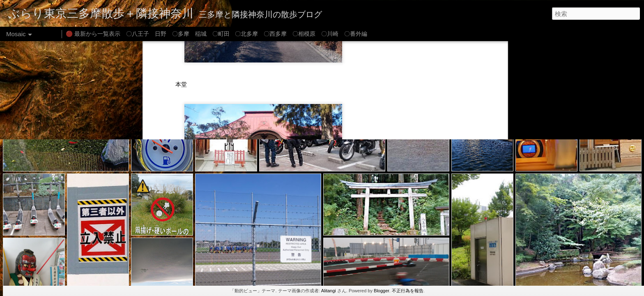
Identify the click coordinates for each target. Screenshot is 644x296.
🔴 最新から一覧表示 (93, 34)
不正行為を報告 (408, 291)
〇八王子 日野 (146, 34)
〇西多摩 (275, 34)
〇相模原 (304, 34)
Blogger (381, 291)
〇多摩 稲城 (189, 34)
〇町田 (221, 34)
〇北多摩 (246, 34)
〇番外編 (356, 34)
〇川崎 (330, 34)
